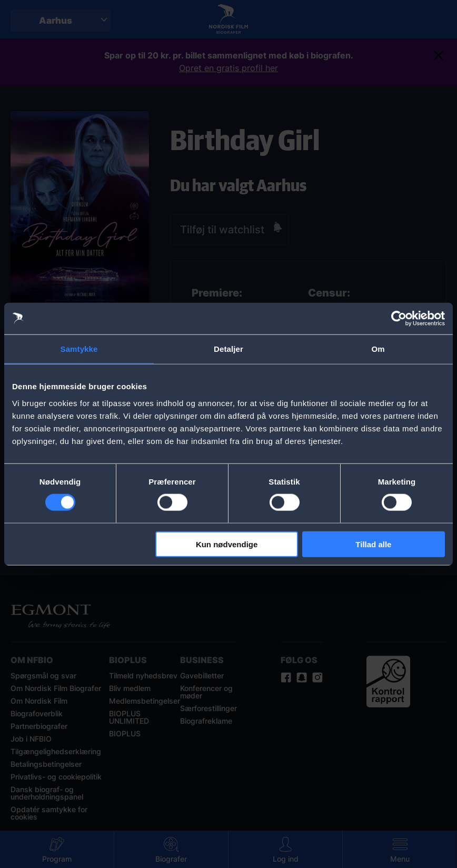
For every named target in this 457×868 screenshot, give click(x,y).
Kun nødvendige (227, 544)
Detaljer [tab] (228, 349)
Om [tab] (378, 349)
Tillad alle (373, 544)
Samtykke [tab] (79, 349)
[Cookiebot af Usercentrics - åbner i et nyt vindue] (399, 319)
